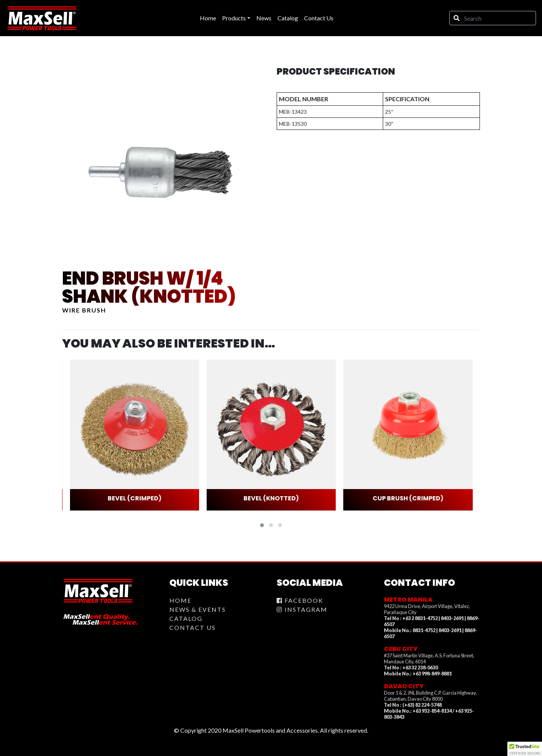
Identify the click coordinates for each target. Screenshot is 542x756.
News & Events (198, 609)
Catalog (186, 618)
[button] (262, 525)
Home (180, 600)
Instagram (302, 609)
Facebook (300, 600)
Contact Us (193, 627)
